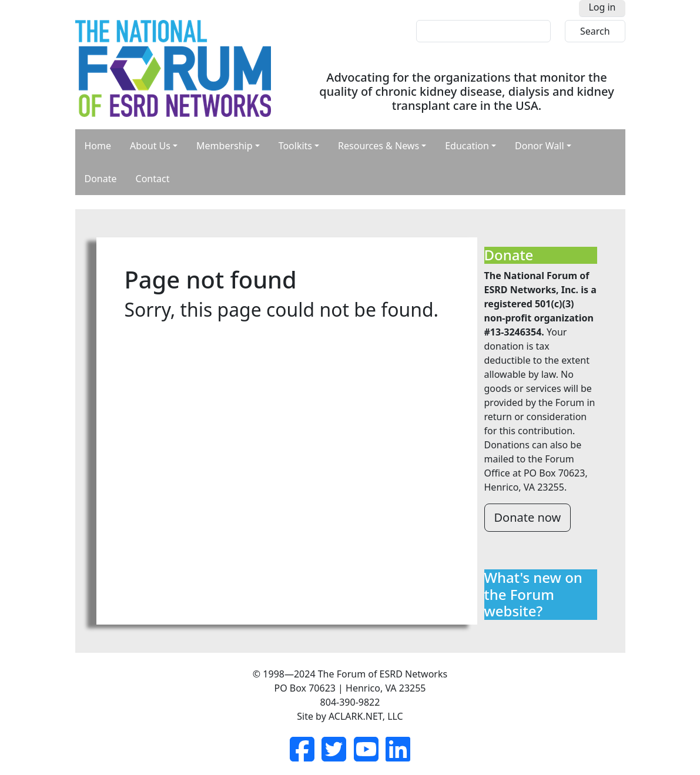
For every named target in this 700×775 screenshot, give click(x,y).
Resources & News (379, 146)
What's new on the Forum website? (533, 595)
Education (467, 146)
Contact (153, 179)
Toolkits (295, 146)
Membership (225, 146)
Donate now (528, 517)
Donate (101, 179)
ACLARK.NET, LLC (366, 716)
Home (98, 146)
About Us (150, 146)
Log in (602, 7)
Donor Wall (540, 146)
